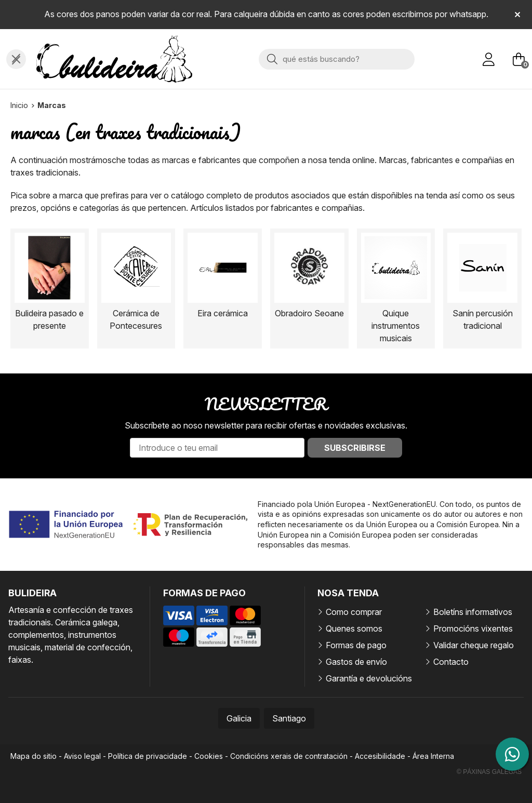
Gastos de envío (356, 662)
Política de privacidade (148, 756)
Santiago (289, 718)
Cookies (209, 756)
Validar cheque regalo (474, 645)
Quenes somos (354, 628)
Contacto (451, 662)
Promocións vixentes (473, 628)
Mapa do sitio (34, 756)
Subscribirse (355, 448)
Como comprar (354, 612)
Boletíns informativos (473, 612)
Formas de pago (356, 645)
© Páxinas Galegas (489, 772)
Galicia (239, 718)
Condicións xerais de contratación (289, 756)
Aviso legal (82, 756)
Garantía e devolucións (369, 678)
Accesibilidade (380, 756)
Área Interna (433, 756)
